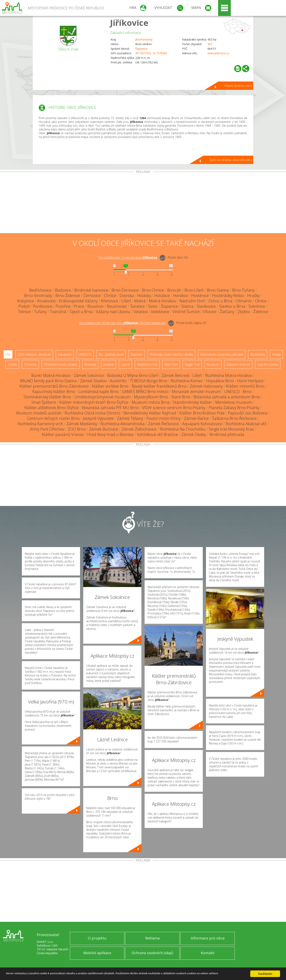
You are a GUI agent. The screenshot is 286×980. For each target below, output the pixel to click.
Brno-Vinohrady (38, 295)
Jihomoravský (144, 39)
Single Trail (192, 364)
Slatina (187, 306)
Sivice (153, 306)
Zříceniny (30, 364)
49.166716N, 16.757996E (151, 53)
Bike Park (171, 364)
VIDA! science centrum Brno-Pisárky (174, 408)
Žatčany (227, 312)
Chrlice (110, 295)
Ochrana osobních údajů (152, 953)
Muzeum (213, 364)
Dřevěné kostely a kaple (61, 364)
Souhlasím (265, 974)
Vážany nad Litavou (113, 312)
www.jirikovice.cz (218, 53)
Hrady (276, 354)
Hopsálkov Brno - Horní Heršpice (235, 381)
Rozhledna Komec (187, 381)
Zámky (12, 364)
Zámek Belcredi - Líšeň (182, 375)
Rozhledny (258, 354)
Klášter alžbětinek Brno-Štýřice (52, 408)
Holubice (162, 295)
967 (210, 44)
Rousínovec (117, 306)
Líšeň (126, 301)
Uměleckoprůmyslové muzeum (103, 397)
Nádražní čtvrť (192, 301)
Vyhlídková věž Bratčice (157, 434)
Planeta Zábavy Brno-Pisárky (234, 408)
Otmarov (244, 301)
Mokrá (140, 301)
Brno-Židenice (68, 295)
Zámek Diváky (194, 434)
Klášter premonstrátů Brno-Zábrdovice (54, 386)
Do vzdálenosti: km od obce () (123, 323)
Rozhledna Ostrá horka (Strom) (92, 413)
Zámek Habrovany (206, 386)
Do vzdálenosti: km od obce (128, 257)
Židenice (261, 312)
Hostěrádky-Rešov (228, 295)
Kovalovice (46, 301)
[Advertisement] (143, 203)
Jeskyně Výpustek (98, 418)
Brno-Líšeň (194, 290)
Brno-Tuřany (243, 290)
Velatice (141, 312)
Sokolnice (257, 306)
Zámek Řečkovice (163, 424)
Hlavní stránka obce (238, 86)
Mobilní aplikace (97, 953)
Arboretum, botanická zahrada (222, 354)
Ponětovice (43, 306)
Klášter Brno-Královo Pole (202, 413)
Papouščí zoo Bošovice (248, 413)
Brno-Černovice (125, 290)
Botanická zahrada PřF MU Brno (110, 408)
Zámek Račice (196, 418)
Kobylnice (26, 301)
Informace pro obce (208, 938)
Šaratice (137, 306)
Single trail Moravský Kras (231, 429)
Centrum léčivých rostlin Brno (53, 418)
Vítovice (210, 312)
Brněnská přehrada (227, 434)
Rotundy (90, 364)
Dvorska (127, 295)
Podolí (24, 306)
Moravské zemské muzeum (196, 392)
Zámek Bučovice (103, 429)
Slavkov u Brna (232, 306)
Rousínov (95, 306)
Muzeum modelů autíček (39, 413)
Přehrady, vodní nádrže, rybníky (171, 354)
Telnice (24, 312)
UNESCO (85, 354)
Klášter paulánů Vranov (63, 434)
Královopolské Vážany (78, 301)
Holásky (144, 295)
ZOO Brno (77, 429)
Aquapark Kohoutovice (202, 424)
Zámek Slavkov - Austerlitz (103, 381)
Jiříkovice (129, 23)
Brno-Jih (174, 290)
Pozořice (63, 306)
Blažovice (63, 290)
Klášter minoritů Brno (245, 386)
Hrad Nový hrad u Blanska (110, 434)
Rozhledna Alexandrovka (123, 424)
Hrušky (253, 295)
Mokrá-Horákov (163, 301)
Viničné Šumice (186, 312)
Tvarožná (58, 312)
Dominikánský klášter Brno (47, 397)
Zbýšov (244, 312)
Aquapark (65, 354)
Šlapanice (141, 49)
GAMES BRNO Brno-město (145, 392)
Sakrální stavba (268, 364)
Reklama (152, 938)
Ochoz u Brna (220, 301)
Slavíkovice (206, 306)
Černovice (92, 295)
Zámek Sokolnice (89, 375)
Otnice (261, 301)
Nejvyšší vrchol (147, 364)
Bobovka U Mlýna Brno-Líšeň (133, 375)
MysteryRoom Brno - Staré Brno (162, 397)
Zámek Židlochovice (139, 429)
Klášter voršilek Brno (110, 386)
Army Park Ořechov (47, 429)
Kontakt (208, 953)
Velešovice (160, 312)
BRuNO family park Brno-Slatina (48, 381)
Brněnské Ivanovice (91, 290)
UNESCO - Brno (238, 392)
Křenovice (110, 301)
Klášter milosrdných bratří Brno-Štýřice (94, 402)
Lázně (125, 364)
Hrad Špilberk (44, 402)
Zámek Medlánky (82, 424)
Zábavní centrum (238, 364)
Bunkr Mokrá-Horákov (51, 375)
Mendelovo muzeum (234, 402)
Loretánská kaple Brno (99, 392)
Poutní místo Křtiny (163, 418)
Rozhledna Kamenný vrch (40, 424)
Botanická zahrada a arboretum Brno (227, 397)
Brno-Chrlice (153, 290)
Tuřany (40, 312)
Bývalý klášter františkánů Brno (159, 386)
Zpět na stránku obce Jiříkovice (231, 160)
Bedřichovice (40, 290)
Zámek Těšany (130, 418)
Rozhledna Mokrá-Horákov (229, 375)
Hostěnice (200, 295)
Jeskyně (109, 364)
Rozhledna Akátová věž (246, 424)
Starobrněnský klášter (192, 402)
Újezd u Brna (81, 312)
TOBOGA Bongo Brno (149, 381)
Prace (79, 306)
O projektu (97, 938)
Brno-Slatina (218, 290)
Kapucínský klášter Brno (54, 392)
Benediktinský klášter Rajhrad (150, 413)
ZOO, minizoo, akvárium (34, 354)
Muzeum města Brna (151, 402)
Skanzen (137, 354)
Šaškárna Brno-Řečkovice (234, 418)
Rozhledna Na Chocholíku (183, 429)
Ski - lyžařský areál (111, 354)
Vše (8, 354)
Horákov (181, 295)
